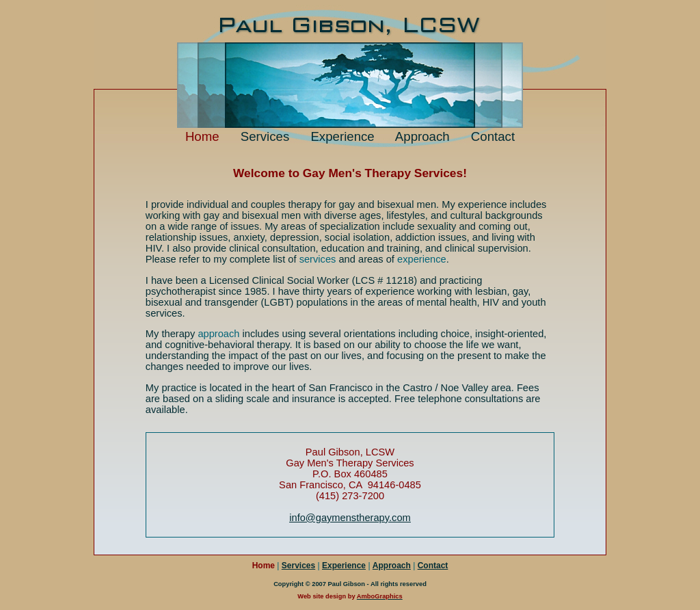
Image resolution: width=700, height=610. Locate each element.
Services (265, 136)
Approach (422, 136)
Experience (342, 136)
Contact (493, 136)
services (318, 259)
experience (422, 259)
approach (218, 334)
